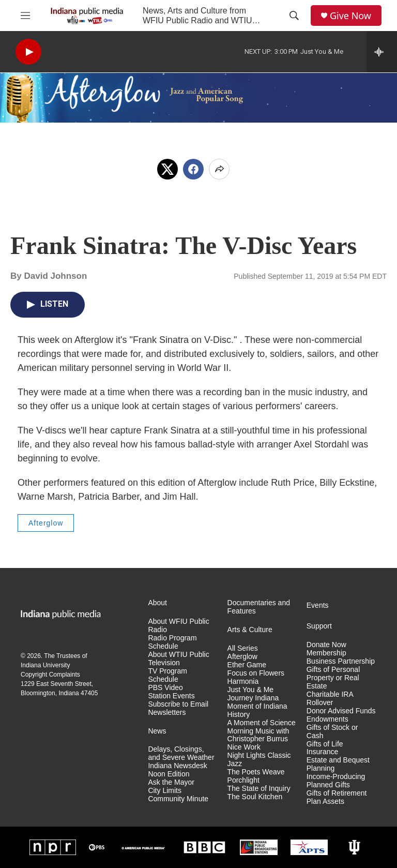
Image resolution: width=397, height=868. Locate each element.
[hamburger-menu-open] (25, 16)
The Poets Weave (256, 772)
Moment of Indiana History (257, 710)
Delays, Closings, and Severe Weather (181, 753)
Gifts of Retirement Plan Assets (337, 797)
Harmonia (243, 682)
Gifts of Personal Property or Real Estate (333, 678)
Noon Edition (169, 774)
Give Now (350, 16)
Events (318, 605)
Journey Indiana (253, 698)
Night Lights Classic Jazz (259, 760)
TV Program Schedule (167, 675)
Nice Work (244, 747)
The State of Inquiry (259, 789)
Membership (326, 653)
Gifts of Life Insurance (325, 748)
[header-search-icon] (294, 16)
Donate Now (326, 645)
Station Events (171, 696)
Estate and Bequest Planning (338, 764)
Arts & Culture (250, 630)
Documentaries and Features (259, 607)
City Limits (165, 791)
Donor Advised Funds (341, 711)
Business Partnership (341, 661)
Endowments (327, 719)
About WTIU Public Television (178, 659)
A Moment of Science (262, 723)
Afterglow (46, 523)
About (157, 603)
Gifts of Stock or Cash (332, 732)
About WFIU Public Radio (178, 626)
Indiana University (45, 665)
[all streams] (382, 52)
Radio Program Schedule (172, 642)
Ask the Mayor (171, 782)
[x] (167, 169)
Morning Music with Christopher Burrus (258, 735)
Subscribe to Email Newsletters (178, 708)
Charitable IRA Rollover (330, 699)
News (157, 731)
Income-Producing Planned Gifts (336, 781)
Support (319, 626)
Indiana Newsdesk (177, 766)
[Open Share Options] (219, 169)
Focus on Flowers (256, 673)
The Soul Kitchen (255, 797)
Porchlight (243, 780)
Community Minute (178, 799)
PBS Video (165, 688)
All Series (243, 648)
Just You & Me (251, 690)
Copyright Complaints (50, 675)
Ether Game (247, 665)
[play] (28, 52)
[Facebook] (193, 169)
